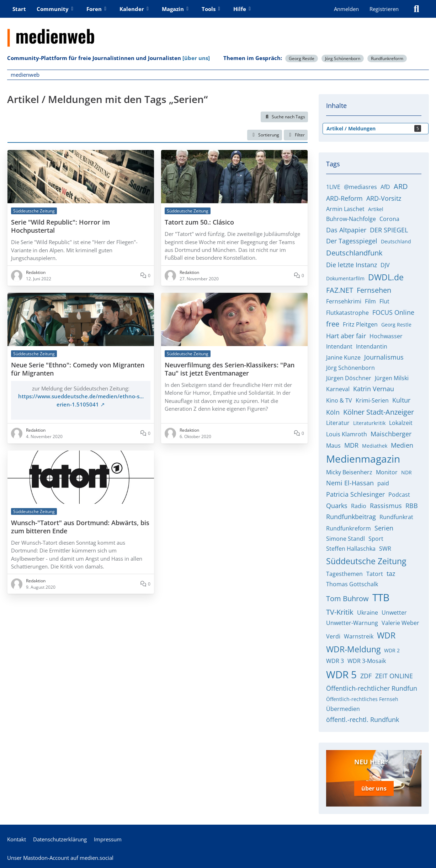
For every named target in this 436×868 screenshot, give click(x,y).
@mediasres (360, 187)
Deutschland (396, 241)
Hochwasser (386, 336)
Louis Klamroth (347, 434)
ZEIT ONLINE (394, 676)
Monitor (387, 472)
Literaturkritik (369, 423)
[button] (265, 135)
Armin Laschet (345, 209)
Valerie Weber (400, 623)
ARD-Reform (344, 198)
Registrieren (384, 9)
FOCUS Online (393, 312)
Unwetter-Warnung (352, 623)
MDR (351, 445)
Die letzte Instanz (352, 265)
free (333, 324)
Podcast (399, 495)
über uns (374, 788)
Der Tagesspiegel (352, 241)
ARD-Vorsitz (384, 198)
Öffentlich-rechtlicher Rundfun (372, 688)
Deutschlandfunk (354, 253)
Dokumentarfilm (345, 278)
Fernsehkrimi (344, 301)
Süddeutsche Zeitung (366, 561)
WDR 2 (392, 650)
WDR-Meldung (353, 649)
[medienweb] (218, 32)
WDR (386, 635)
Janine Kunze (343, 357)
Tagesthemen (344, 574)
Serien (384, 528)
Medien (402, 445)
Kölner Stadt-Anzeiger (379, 412)
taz (391, 573)
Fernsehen (374, 290)
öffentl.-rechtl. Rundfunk (363, 719)
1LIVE (333, 187)
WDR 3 (335, 661)
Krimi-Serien (372, 400)
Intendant (339, 346)
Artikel (376, 209)
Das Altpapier (346, 230)
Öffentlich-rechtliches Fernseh (362, 699)
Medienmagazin (363, 459)
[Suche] (416, 9)
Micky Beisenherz (349, 472)
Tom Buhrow (347, 599)
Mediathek (375, 446)
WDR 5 (341, 674)
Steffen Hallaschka (351, 549)
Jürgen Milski (392, 378)
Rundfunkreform (387, 58)
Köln (333, 412)
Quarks (337, 506)
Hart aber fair (346, 336)
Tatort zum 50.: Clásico (199, 222)
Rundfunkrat (396, 517)
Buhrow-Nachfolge (351, 219)
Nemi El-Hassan (350, 483)
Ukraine (368, 613)
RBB (412, 506)
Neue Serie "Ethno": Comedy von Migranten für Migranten (78, 369)
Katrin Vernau (374, 389)
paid (383, 483)
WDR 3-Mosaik (367, 661)
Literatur (338, 423)
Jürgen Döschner (349, 378)
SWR (385, 549)
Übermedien (343, 709)
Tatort (375, 574)
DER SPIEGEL (389, 230)
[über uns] (196, 58)
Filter (296, 135)
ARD (401, 186)
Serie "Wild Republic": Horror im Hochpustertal (60, 226)
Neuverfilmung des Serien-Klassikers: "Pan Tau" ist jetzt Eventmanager (230, 369)
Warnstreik (359, 636)
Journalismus (384, 357)
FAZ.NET (340, 290)
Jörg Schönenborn (343, 58)
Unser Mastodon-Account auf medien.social (60, 857)
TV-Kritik (340, 612)
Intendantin (372, 346)
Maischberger (391, 434)
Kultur (401, 400)
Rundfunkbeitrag (351, 517)
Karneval (338, 389)
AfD (385, 187)
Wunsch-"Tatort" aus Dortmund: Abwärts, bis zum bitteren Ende (80, 527)
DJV (385, 265)
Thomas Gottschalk (352, 584)
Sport (376, 539)
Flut (384, 301)
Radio (359, 506)
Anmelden (346, 9)
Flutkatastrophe (347, 313)
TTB (381, 597)
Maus (333, 446)
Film (370, 301)
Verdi (333, 636)
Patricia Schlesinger (355, 494)
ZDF (366, 676)
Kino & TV (339, 400)
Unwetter (394, 613)
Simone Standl (345, 539)
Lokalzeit (401, 423)
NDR (406, 472)
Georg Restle (302, 58)
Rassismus (386, 506)
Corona (389, 219)
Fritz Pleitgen (360, 324)
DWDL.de (386, 277)
